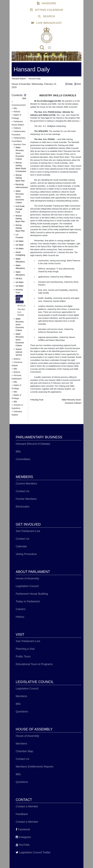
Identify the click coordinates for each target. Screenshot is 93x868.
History (20, 617)
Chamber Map (24, 751)
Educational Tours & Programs (34, 664)
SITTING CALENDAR (47, 10)
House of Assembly (27, 578)
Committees (23, 459)
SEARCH (47, 16)
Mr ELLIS (21, 306)
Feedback (22, 814)
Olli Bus (19, 279)
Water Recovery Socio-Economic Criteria (20, 153)
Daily (69, 84)
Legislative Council (27, 586)
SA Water (20, 241)
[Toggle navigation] (50, 48)
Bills (18, 451)
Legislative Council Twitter (33, 852)
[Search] (43, 48)
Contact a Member (27, 806)
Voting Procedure (26, 554)
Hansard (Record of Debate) (33, 444)
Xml (78, 84)
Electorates (23, 507)
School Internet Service (19, 352)
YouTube (23, 845)
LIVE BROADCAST (47, 23)
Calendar (21, 546)
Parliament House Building (32, 594)
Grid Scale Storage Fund (20, 209)
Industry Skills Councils (19, 299)
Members (21, 696)
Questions (22, 711)
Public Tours (23, 656)
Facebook (23, 829)
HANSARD (47, 3)
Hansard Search (19, 79)
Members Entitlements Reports (35, 767)
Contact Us (22, 491)
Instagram (23, 837)
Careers (21, 609)
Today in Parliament (28, 601)
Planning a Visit (25, 649)
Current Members (26, 484)
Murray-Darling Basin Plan (20, 178)
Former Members (26, 499)
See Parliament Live (28, 531)
